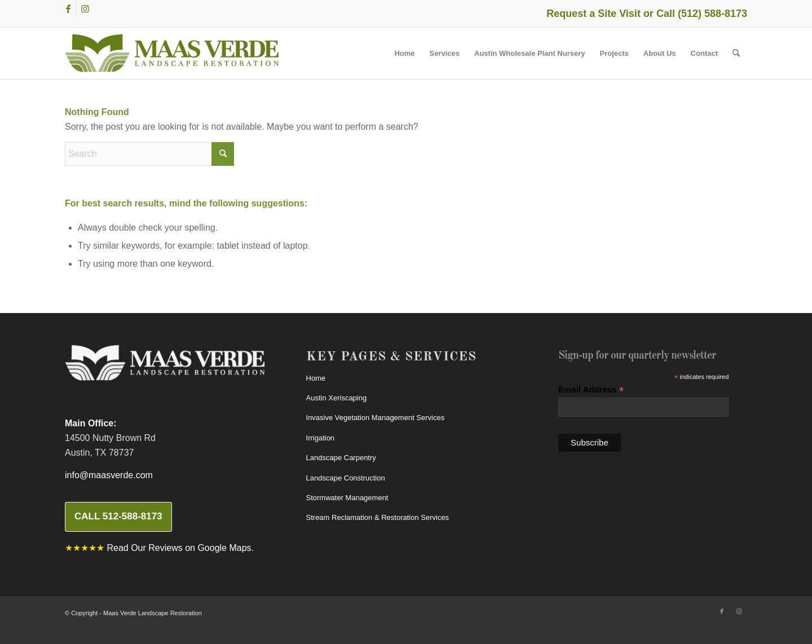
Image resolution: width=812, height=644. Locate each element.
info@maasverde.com (109, 475)
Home (316, 378)
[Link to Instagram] (85, 8)
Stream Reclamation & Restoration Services (378, 517)
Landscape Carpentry (341, 458)
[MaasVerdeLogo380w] (172, 53)
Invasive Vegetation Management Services (376, 418)
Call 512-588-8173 (118, 516)
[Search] (736, 53)
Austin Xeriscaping (337, 398)
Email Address (591, 390)
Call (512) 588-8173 (702, 14)
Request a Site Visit (593, 14)
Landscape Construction (346, 478)
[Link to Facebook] (68, 8)
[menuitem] (404, 53)
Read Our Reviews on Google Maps (179, 548)
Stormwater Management (347, 498)
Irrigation (321, 438)
